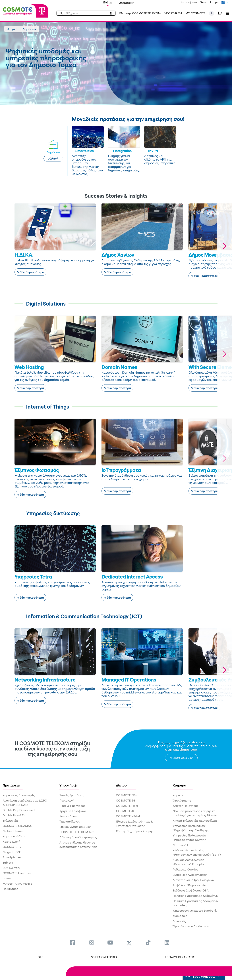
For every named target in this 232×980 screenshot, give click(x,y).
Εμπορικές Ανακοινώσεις (190, 875)
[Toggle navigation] (227, 13)
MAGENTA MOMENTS (17, 884)
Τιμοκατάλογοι (70, 821)
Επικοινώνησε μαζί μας (75, 827)
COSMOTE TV (12, 847)
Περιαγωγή (67, 800)
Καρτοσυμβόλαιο (14, 836)
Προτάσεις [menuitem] (11, 785)
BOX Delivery (11, 868)
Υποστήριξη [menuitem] (69, 785)
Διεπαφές (179, 921)
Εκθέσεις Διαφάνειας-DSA (191, 890)
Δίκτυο (204, 2)
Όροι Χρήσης (182, 800)
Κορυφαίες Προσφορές (19, 795)
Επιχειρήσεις (126, 3)
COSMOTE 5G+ (127, 795)
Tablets (8, 863)
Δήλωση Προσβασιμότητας (78, 837)
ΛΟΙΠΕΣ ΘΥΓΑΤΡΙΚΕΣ (104, 957)
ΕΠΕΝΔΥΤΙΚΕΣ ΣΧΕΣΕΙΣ (180, 957)
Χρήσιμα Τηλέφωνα (73, 811)
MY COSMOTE (195, 13)
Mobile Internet (13, 831)
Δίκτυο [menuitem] (121, 785)
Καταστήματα (189, 2)
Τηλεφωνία (10, 821)
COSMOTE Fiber (127, 806)
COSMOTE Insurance (17, 873)
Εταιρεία (215, 2)
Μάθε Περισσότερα (30, 272)
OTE (40, 957)
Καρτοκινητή (12, 842)
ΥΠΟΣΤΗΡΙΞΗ (173, 13)
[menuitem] (72, 942)
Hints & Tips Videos (72, 806)
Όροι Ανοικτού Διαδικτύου (191, 926)
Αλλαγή (53, 159)
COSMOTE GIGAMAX (17, 826)
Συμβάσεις (180, 916)
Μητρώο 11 (180, 845)
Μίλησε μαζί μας (181, 758)
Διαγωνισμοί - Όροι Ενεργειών (193, 880)
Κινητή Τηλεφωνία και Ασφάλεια (195, 821)
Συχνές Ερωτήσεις (72, 795)
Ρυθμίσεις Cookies (185, 869)
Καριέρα (178, 795)
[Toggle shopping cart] (222, 13)
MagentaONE (12, 852)
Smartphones (12, 857)
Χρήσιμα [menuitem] (180, 785)
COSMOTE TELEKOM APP (77, 832)
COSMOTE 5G (126, 800)
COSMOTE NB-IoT (128, 816)
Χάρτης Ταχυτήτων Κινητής (135, 831)
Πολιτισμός (11, 889)
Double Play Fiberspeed (19, 810)
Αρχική (12, 29)
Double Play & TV (14, 815)
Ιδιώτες (108, 2)
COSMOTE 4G (126, 811)
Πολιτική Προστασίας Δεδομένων (196, 896)
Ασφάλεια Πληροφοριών (189, 885)
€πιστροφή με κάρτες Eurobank (195, 910)
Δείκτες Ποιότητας (186, 806)
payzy (7, 878)
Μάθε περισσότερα (30, 388)
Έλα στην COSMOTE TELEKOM (140, 13)
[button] (212, 13)
